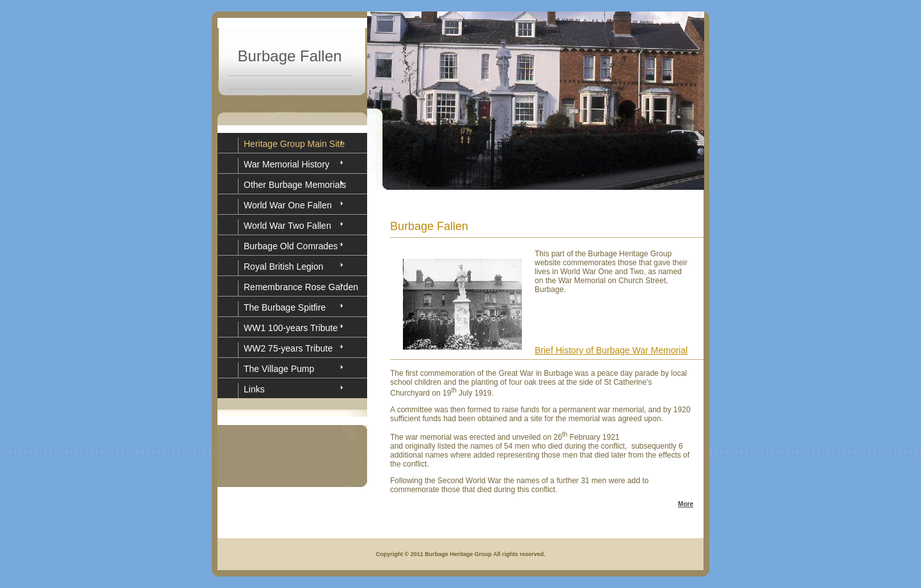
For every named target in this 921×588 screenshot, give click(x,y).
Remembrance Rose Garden (301, 287)
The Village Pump (279, 369)
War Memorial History (287, 164)
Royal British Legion (284, 267)
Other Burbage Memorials (295, 185)
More (686, 504)
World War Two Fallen (287, 226)
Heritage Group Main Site (294, 144)
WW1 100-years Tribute (291, 328)
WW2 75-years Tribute (288, 348)
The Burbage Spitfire (285, 307)
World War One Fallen (288, 205)
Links (254, 389)
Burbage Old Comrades (291, 246)
